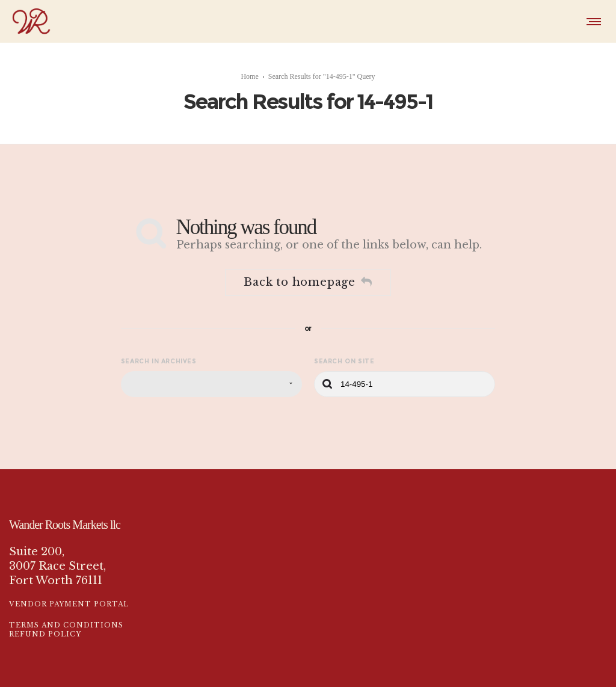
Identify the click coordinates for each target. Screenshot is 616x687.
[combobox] (211, 384)
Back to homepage (308, 282)
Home (249, 76)
